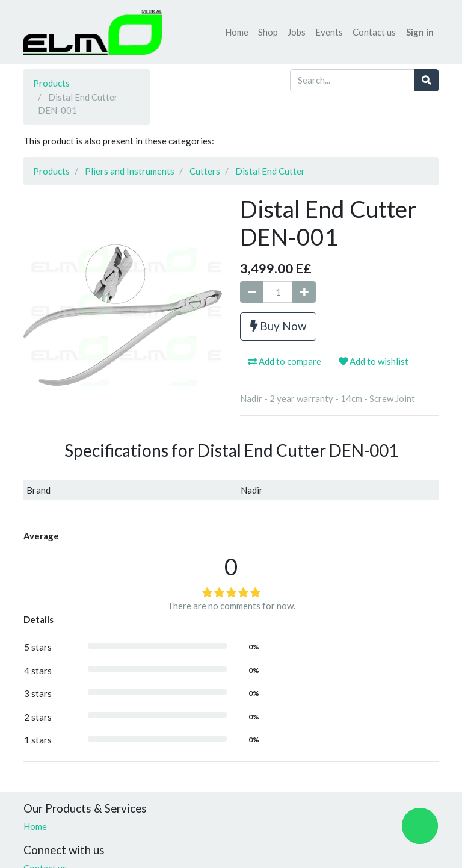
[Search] (426, 80)
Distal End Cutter (270, 171)
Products (51, 83)
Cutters (205, 171)
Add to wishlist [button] (374, 361)
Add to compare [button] (285, 361)
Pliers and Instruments (130, 171)
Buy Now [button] (278, 326)
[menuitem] (237, 32)
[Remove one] (252, 292)
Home (35, 826)
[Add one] (304, 292)
